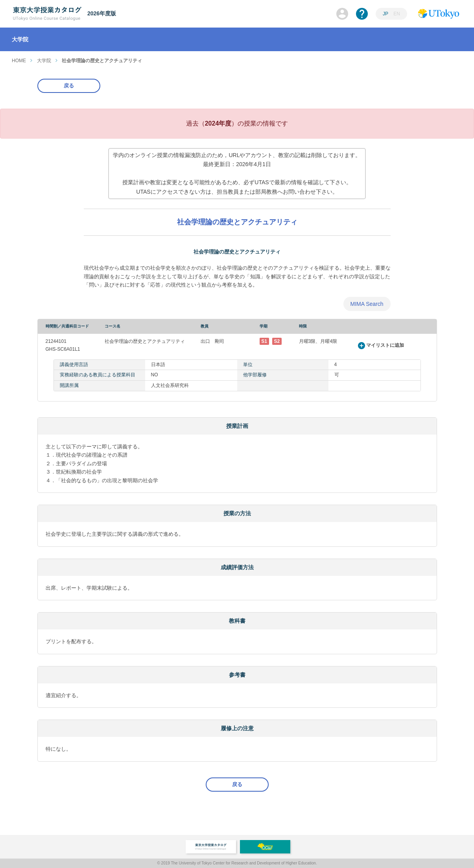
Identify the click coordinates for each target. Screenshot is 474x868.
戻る (69, 86)
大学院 (44, 61)
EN (397, 14)
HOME (19, 61)
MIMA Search (367, 304)
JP (385, 14)
